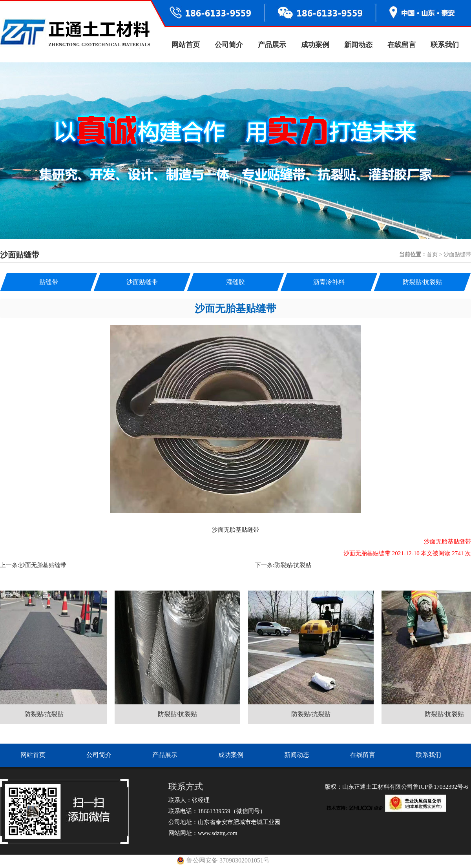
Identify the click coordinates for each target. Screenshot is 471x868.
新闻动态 (358, 45)
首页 (432, 254)
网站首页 (186, 45)
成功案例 (315, 45)
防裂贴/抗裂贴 (293, 565)
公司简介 (229, 45)
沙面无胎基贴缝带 (43, 565)
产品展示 (272, 45)
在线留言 (402, 45)
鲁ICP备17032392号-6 (441, 787)
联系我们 (445, 45)
